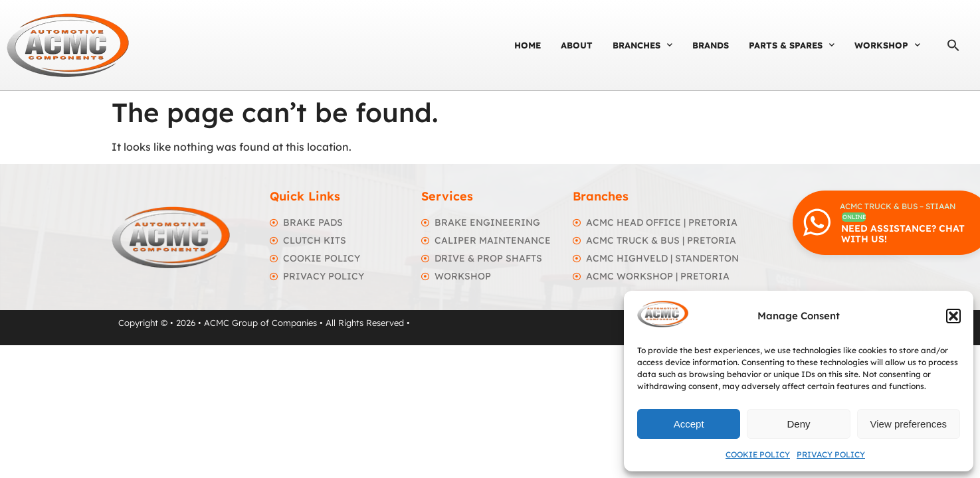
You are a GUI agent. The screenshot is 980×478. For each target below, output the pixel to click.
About (577, 45)
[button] (953, 316)
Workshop (887, 45)
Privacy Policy (831, 454)
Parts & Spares (792, 45)
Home (528, 45)
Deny (798, 424)
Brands (711, 45)
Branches (642, 45)
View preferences (909, 424)
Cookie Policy (758, 454)
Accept (689, 424)
